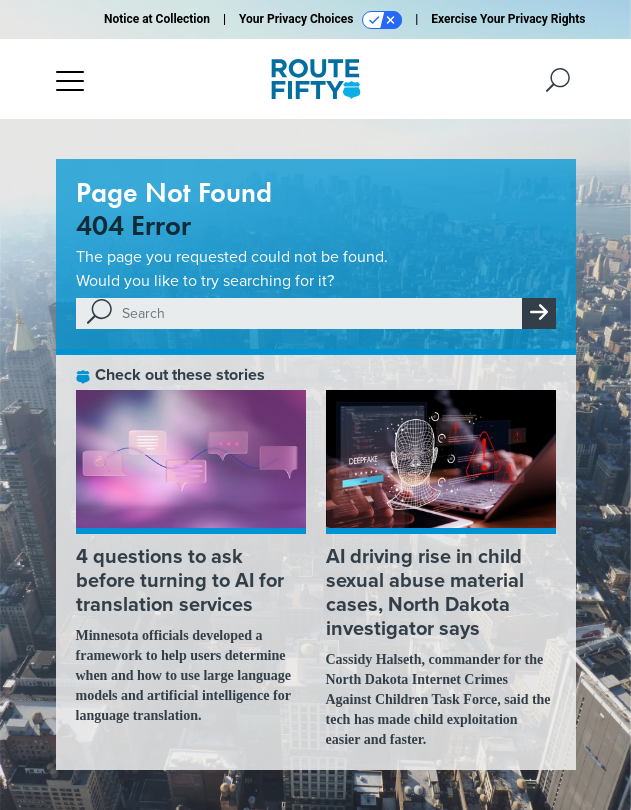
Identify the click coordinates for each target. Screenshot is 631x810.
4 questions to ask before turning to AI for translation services (180, 580)
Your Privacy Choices (320, 20)
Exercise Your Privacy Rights (508, 19)
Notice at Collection (157, 19)
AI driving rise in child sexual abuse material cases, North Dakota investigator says (425, 592)
